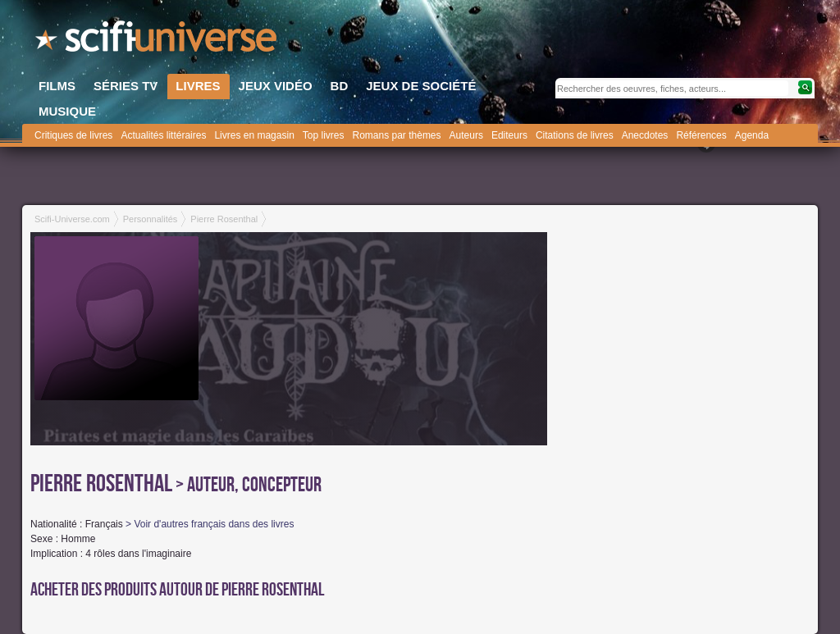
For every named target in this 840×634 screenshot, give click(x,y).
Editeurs (509, 135)
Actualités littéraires (163, 135)
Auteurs (466, 135)
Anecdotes (645, 135)
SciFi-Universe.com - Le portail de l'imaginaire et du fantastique (157, 41)
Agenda (752, 135)
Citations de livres (575, 135)
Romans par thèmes (397, 135)
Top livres (324, 135)
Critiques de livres (73, 135)
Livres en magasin (254, 135)
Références (701, 135)
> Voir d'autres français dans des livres (210, 524)
